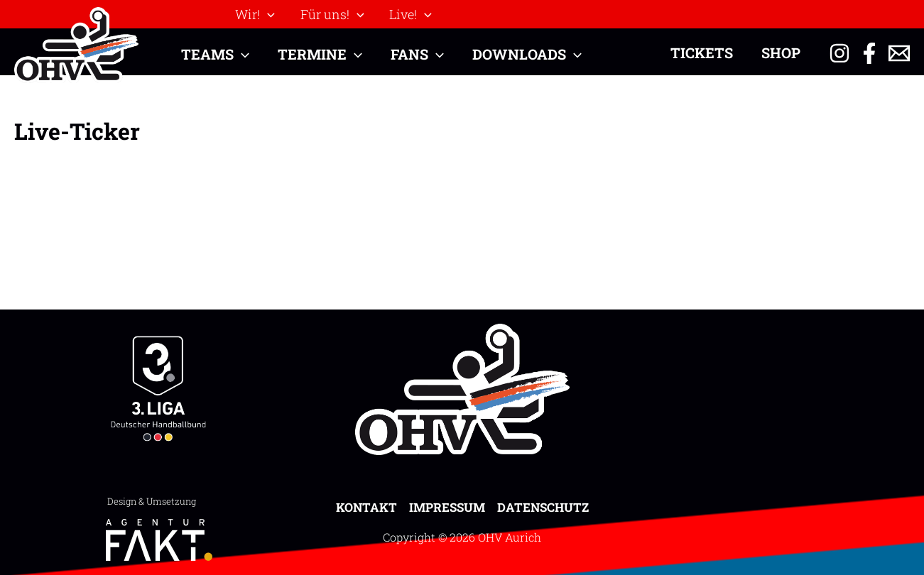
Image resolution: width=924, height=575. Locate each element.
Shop (781, 53)
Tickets (702, 53)
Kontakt (366, 507)
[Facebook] (869, 53)
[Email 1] (899, 53)
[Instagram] (839, 53)
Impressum (447, 507)
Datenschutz (543, 507)
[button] (267, 14)
